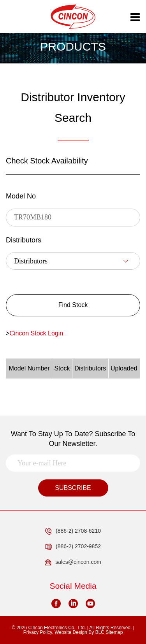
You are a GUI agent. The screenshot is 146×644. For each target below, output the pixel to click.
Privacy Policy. (38, 632)
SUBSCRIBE (73, 488)
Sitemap (114, 632)
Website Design (71, 632)
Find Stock (73, 305)
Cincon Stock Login (36, 333)
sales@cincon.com (73, 562)
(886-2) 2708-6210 (73, 531)
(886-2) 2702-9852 (73, 547)
